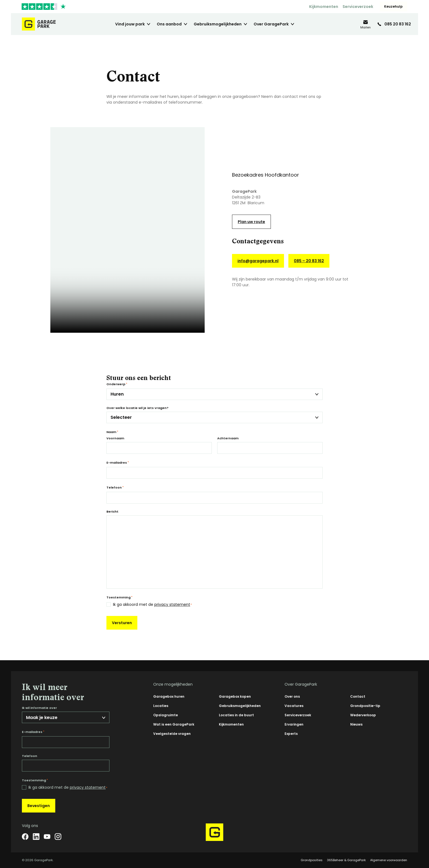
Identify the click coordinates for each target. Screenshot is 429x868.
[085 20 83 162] (394, 24)
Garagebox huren (169, 696)
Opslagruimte (166, 715)
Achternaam (228, 438)
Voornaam (115, 438)
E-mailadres (118, 463)
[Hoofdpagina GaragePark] (39, 24)
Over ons (292, 696)
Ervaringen (294, 724)
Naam (112, 432)
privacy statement (172, 604)
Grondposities (312, 860)
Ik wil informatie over (39, 708)
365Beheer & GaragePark (346, 860)
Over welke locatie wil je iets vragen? (137, 408)
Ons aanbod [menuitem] (169, 24)
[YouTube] (47, 837)
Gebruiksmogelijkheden (240, 706)
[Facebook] (25, 837)
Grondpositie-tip (365, 706)
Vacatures (294, 706)
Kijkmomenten (324, 7)
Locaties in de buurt (236, 715)
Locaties (161, 706)
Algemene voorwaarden (389, 860)
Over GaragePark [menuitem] (271, 24)
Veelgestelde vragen (172, 734)
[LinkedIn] (36, 837)
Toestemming (119, 597)
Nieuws (356, 724)
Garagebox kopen (235, 696)
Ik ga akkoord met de (152, 605)
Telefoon (115, 487)
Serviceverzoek (358, 7)
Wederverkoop (363, 715)
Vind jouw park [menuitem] (130, 24)
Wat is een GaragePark (174, 724)
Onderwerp (117, 384)
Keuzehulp (393, 6)
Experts (291, 734)
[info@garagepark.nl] (366, 24)
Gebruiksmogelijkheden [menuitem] (218, 24)
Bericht (112, 512)
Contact (358, 696)
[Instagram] (58, 837)
